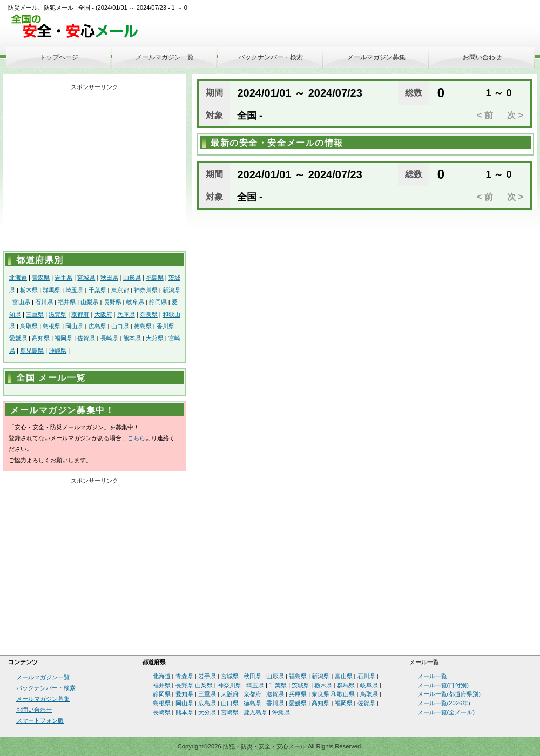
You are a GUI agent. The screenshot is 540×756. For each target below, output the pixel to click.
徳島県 (143, 326)
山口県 (120, 326)
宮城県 (86, 278)
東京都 (120, 290)
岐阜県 (135, 302)
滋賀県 (58, 314)
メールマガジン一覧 (165, 57)
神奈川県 (146, 290)
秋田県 (109, 278)
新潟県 (171, 290)
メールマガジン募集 (376, 57)
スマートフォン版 (40, 720)
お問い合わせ (482, 57)
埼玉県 (74, 290)
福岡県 (63, 338)
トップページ (59, 57)
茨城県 (301, 685)
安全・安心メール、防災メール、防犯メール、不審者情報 (78, 27)
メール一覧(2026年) (444, 703)
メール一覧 (432, 676)
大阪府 (103, 314)
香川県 (166, 326)
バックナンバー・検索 (271, 57)
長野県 (113, 302)
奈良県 (149, 314)
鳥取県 (29, 326)
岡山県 (74, 326)
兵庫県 (126, 314)
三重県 (35, 314)
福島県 (155, 278)
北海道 (18, 278)
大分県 (155, 338)
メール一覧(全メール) (446, 712)
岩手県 (63, 278)
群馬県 (52, 290)
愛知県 (184, 694)
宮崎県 (230, 712)
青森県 (41, 278)
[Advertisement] (94, 170)
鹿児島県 (32, 350)
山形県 (132, 278)
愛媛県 (18, 338)
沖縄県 (58, 350)
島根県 (52, 326)
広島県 (97, 326)
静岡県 (158, 302)
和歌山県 (343, 694)
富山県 (21, 302)
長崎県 (109, 338)
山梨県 (89, 302)
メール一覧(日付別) (443, 685)
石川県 (44, 302)
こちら (136, 438)
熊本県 (132, 338)
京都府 (80, 314)
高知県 (41, 338)
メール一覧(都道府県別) (449, 694)
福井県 (67, 302)
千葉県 (97, 290)
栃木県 (29, 290)
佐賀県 (86, 338)
